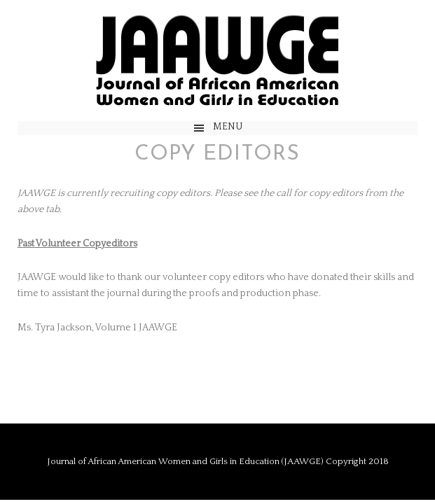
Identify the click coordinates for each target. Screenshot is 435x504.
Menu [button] (228, 127)
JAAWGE (217, 61)
